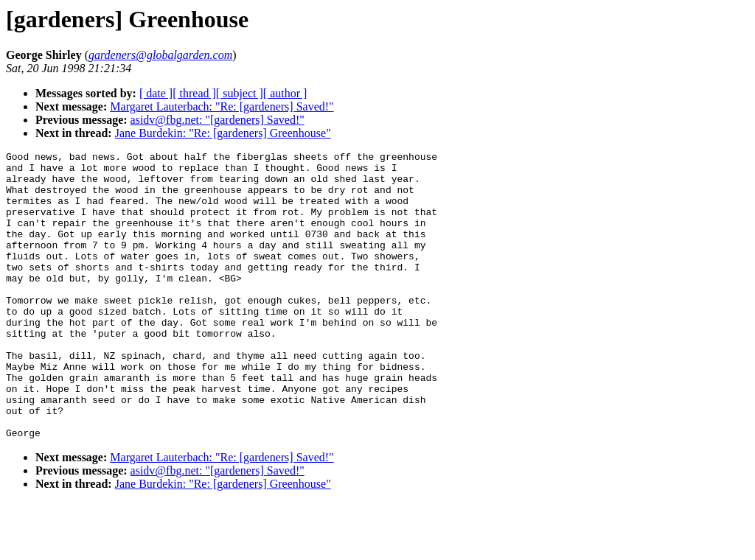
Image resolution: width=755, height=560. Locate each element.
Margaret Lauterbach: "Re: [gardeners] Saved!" (222, 106)
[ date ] (156, 93)
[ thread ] (194, 93)
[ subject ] (240, 93)
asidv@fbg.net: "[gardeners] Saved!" (218, 120)
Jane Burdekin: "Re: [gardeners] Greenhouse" (223, 133)
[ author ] (285, 93)
